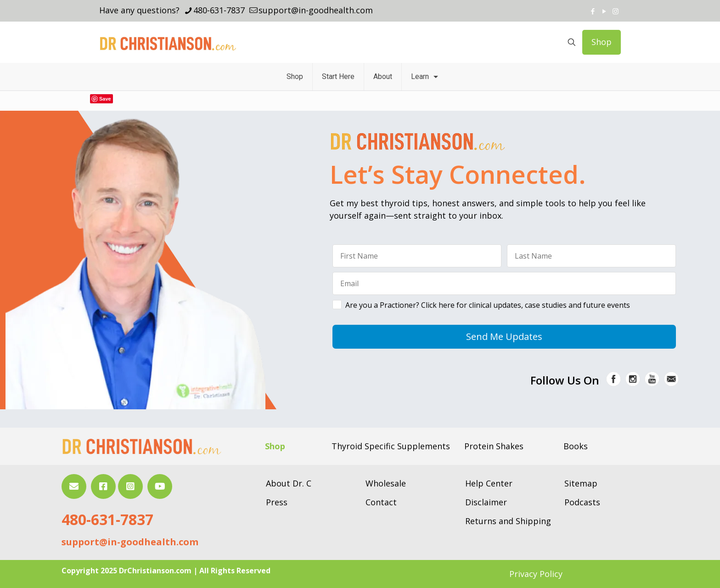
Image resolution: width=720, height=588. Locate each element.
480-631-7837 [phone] (219, 10)
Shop (602, 42)
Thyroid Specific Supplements (391, 446)
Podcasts (582, 502)
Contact (381, 502)
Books (576, 446)
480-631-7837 (107, 519)
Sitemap (581, 483)
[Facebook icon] (593, 11)
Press (277, 502)
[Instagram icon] (616, 11)
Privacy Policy (536, 574)
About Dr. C (289, 483)
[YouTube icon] (604, 11)
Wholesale (386, 483)
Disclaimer (486, 502)
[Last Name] (591, 256)
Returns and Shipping (508, 521)
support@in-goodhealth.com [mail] (316, 10)
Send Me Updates (504, 336)
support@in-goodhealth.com (130, 542)
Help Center (489, 483)
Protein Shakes (494, 446)
